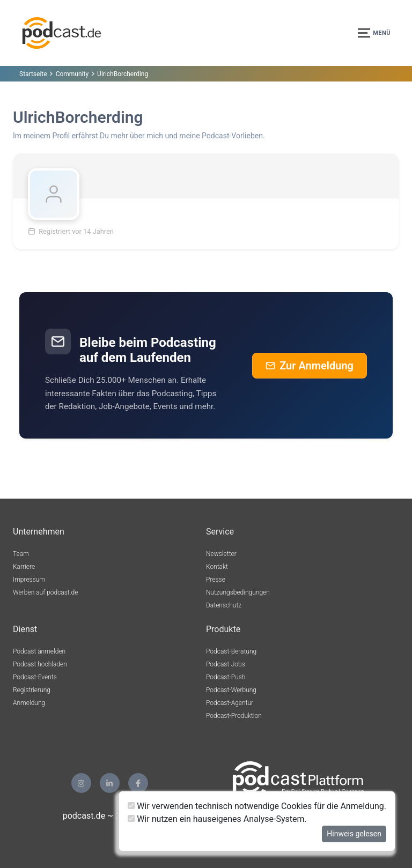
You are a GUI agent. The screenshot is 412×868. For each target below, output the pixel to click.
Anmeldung (29, 703)
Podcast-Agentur (230, 703)
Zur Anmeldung (310, 366)
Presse (216, 580)
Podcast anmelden (39, 651)
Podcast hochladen (40, 664)
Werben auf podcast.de (45, 592)
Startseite (33, 74)
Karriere (24, 567)
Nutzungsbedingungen (238, 592)
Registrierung (32, 690)
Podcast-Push (226, 677)
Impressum (29, 580)
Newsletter (221, 554)
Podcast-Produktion (234, 716)
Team (21, 554)
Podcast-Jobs (226, 664)
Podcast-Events (35, 677)
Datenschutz (224, 605)
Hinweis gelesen (354, 834)
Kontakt (217, 567)
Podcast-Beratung (231, 651)
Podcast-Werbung (231, 690)
